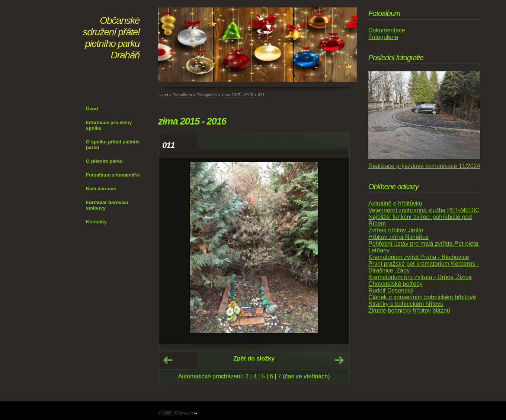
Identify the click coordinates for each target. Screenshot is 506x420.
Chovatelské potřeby (395, 284)
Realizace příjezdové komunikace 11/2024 (424, 166)
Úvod (92, 109)
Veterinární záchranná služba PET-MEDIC (424, 210)
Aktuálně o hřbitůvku (395, 203)
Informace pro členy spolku (109, 125)
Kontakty (96, 222)
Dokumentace (387, 30)
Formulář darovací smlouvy (107, 205)
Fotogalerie (207, 95)
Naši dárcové (101, 189)
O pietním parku (104, 161)
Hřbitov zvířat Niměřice (398, 237)
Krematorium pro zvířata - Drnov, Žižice (420, 277)
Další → (339, 360)
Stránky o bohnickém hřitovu (406, 304)
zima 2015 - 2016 (237, 95)
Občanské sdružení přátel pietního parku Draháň (111, 38)
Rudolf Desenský (391, 290)
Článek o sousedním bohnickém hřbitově (422, 297)
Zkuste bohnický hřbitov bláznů (409, 311)
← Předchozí (168, 360)
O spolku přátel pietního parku (114, 145)
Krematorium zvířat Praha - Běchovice (419, 257)
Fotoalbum (182, 95)
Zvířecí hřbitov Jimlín (396, 230)
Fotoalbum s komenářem (115, 175)
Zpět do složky (254, 358)
